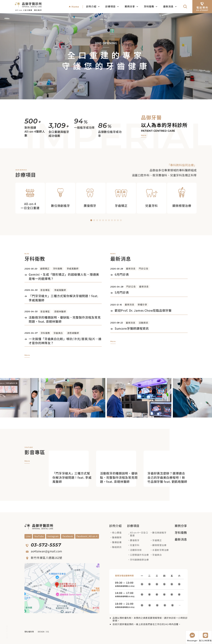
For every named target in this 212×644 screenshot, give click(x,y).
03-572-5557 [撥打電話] (46, 545)
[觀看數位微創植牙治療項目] (60, 198)
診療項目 (112, 7)
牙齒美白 (58, 333)
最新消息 (170, 7)
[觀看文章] (63, 277)
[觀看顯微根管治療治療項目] (182, 198)
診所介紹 (93, 7)
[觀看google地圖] (62, 588)
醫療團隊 (117, 537)
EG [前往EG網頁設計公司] (48, 632)
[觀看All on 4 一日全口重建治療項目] (30, 198)
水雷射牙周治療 (161, 550)
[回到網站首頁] (28, 5)
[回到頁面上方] (7, 630)
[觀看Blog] (53, 536)
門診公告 (144, 268)
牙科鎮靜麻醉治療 (139, 560)
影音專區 (45, 290)
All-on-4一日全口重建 (139, 534)
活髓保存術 (136, 550)
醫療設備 (117, 542)
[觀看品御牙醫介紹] (144, 135)
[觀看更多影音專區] (27, 461)
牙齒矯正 (157, 540)
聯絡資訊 (117, 547)
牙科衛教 (151, 7)
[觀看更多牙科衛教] (27, 355)
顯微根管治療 (159, 545)
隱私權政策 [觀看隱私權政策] (29, 632)
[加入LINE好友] (205, 637)
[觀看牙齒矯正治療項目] (121, 198)
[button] (91, 220)
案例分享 (131, 7)
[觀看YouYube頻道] (28, 536)
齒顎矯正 (45, 268)
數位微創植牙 (159, 532)
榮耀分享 (142, 304)
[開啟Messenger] (192, 637)
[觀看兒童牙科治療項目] (152, 198)
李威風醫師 (73, 268)
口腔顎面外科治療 (139, 555)
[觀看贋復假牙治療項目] (91, 198)
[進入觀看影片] (72, 477)
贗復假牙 (135, 540)
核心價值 (117, 532)
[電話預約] (202, 7)
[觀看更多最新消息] (113, 342)
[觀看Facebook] (68, 536)
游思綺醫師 (73, 333)
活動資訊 (143, 323)
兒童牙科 (135, 545)
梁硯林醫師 (60, 311)
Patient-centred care (158, 131)
